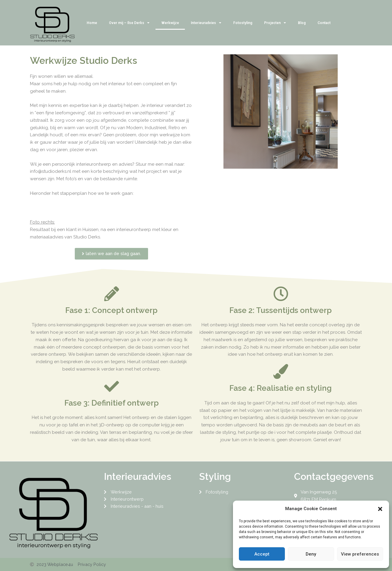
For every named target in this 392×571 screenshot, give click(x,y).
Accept (262, 554)
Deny (311, 554)
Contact (324, 23)
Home (92, 23)
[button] (380, 509)
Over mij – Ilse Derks (129, 23)
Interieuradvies (206, 23)
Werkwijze (170, 23)
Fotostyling (243, 23)
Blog (302, 23)
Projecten (275, 23)
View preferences (360, 554)
